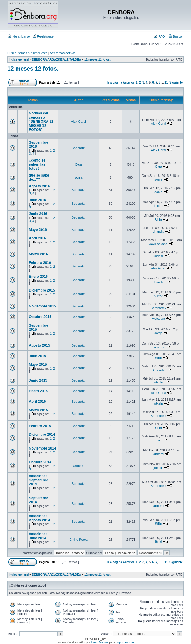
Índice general (19, 60)
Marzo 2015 (38, 410)
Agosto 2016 (39, 186)
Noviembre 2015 (42, 306)
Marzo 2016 (38, 254)
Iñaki (158, 542)
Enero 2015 (38, 391)
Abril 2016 (37, 238)
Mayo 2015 (38, 365)
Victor (159, 296)
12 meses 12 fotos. (97, 60)
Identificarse (19, 36)
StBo (159, 358)
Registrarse (43, 36)
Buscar (176, 36)
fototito (158, 206)
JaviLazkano (158, 244)
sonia (78, 177)
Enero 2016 (38, 277)
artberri (158, 454)
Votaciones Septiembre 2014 (38, 480)
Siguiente (176, 83)
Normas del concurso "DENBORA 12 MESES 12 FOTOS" (41, 122)
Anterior (128, 83)
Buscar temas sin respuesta (27, 53)
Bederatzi (78, 148)
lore (158, 440)
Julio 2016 (37, 200)
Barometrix (158, 308)
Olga (79, 164)
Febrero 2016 (40, 263)
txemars (158, 347)
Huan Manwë (100, 642)
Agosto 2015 (39, 345)
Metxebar (159, 319)
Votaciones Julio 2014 (38, 536)
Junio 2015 (38, 380)
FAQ (159, 36)
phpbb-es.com (125, 642)
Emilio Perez (78, 540)
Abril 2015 (37, 402)
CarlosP (158, 256)
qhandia (158, 232)
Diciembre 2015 (42, 290)
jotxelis (159, 382)
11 (166, 83)
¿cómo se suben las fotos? (37, 164)
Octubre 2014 (40, 462)
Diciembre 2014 (42, 435)
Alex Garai (78, 122)
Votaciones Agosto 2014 (39, 518)
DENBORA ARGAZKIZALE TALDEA (56, 60)
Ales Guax (158, 268)
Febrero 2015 (40, 426)
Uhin (158, 219)
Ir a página (115, 83)
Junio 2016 (38, 214)
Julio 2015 (37, 356)
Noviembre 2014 (42, 448)
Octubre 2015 (40, 317)
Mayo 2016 (38, 230)
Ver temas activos (63, 53)
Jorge (159, 333)
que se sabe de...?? (39, 177)
